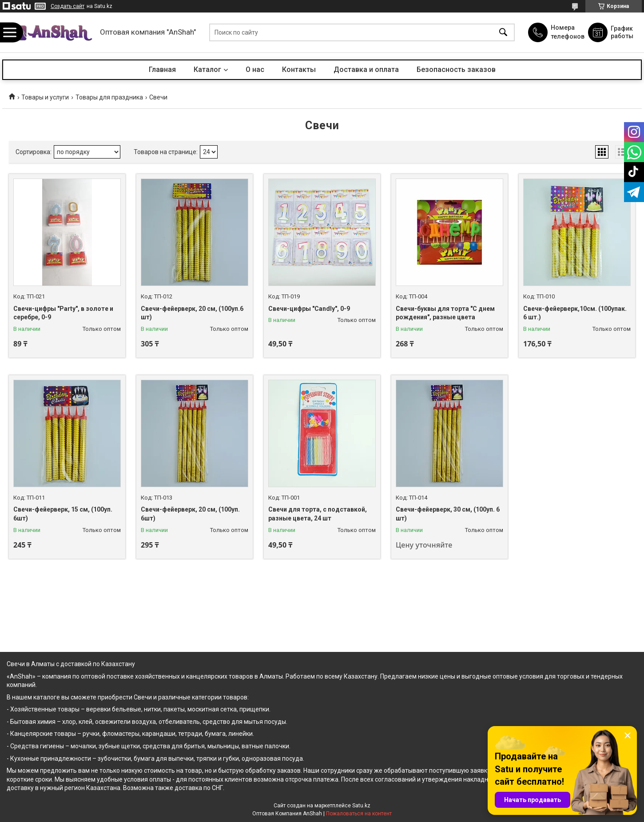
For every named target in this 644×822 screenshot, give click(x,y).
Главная (162, 69)
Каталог (207, 69)
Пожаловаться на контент (359, 814)
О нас (255, 69)
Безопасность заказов (456, 69)
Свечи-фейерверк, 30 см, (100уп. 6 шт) (448, 514)
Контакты (299, 69)
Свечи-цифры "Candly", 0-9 (309, 309)
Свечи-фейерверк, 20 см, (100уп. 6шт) (190, 514)
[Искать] (503, 33)
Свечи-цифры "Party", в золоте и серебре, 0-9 (63, 313)
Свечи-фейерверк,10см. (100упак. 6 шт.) (575, 313)
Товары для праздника (109, 97)
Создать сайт (68, 6)
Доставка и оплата (366, 69)
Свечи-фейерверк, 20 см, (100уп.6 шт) (192, 313)
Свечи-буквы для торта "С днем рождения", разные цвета (445, 313)
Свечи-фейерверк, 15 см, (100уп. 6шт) (63, 514)
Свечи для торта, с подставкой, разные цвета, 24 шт (318, 514)
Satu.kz (361, 806)
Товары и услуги (45, 97)
